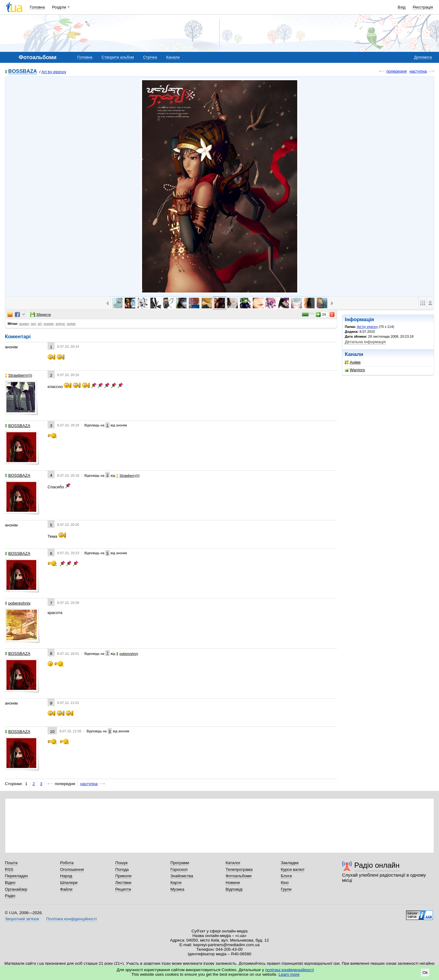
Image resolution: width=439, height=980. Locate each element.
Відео (10, 883)
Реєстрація (423, 7)
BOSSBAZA (23, 72)
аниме (49, 324)
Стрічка (150, 57)
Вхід (402, 7)
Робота (67, 863)
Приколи (123, 876)
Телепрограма (239, 869)
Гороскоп (179, 869)
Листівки (123, 883)
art (40, 324)
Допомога (423, 57)
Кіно (285, 883)
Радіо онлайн (377, 865)
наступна (418, 71)
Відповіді (234, 889)
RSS (9, 869)
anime (60, 324)
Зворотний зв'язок (22, 919)
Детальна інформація (365, 342)
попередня (396, 71)
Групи (286, 889)
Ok (425, 973)
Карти (176, 883)
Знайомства (182, 876)
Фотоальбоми (239, 876)
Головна (37, 7)
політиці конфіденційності (290, 970)
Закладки (290, 863)
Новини (233, 883)
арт (33, 324)
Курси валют (293, 869)
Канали (173, 57)
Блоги (286, 876)
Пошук (121, 863)
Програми (180, 863)
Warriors (355, 370)
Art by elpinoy (54, 72)
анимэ (24, 324)
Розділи (59, 7)
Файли (66, 889)
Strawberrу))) (18, 375)
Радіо (10, 896)
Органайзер (16, 889)
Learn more (289, 974)
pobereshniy (18, 603)
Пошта (11, 863)
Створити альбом (118, 57)
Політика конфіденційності (71, 919)
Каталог (233, 863)
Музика (177, 889)
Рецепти (123, 889)
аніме (71, 324)
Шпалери (69, 883)
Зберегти (41, 314)
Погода (122, 869)
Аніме (353, 362)
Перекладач (16, 876)
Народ (66, 876)
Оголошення (72, 869)
